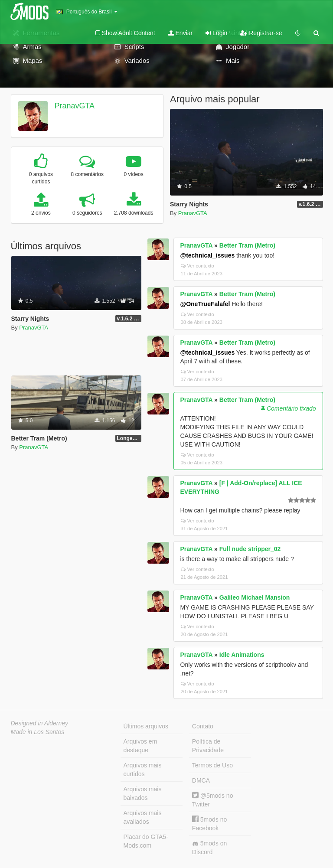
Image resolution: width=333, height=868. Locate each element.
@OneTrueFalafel (205, 304)
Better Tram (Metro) (247, 245)
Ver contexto (198, 266)
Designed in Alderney (40, 723)
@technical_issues (208, 255)
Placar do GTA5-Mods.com (146, 841)
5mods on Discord (209, 848)
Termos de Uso (212, 765)
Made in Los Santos (38, 732)
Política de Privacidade (208, 746)
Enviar (181, 33)
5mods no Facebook (209, 824)
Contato (203, 726)
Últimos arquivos (146, 726)
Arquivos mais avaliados (143, 817)
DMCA (201, 780)
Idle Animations (242, 655)
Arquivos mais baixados (143, 793)
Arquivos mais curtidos (143, 770)
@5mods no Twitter (213, 800)
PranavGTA (74, 106)
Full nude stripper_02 (250, 549)
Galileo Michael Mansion (255, 597)
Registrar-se (261, 33)
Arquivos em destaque (140, 746)
